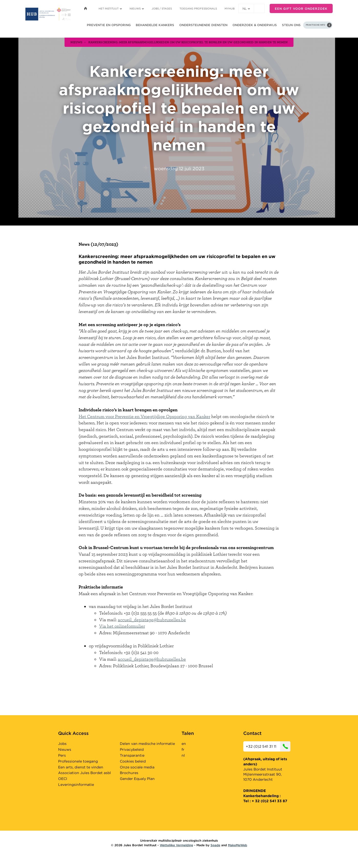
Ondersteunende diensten (203, 25)
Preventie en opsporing (109, 25)
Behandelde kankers (155, 25)
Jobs (62, 744)
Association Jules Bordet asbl (85, 773)
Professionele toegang (78, 761)
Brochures (129, 773)
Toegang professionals (198, 8)
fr (183, 749)
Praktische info (315, 25)
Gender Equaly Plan (137, 779)
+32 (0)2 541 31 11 (268, 746)
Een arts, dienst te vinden (81, 767)
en (184, 744)
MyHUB (230, 8)
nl (246, 9)
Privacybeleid (132, 749)
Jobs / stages (162, 8)
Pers (62, 755)
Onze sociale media (137, 767)
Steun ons (291, 25)
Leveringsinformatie (76, 785)
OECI (63, 779)
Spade (215, 845)
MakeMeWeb (238, 845)
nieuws (76, 42)
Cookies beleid (133, 761)
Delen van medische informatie (147, 744)
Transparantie (132, 755)
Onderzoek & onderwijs (255, 25)
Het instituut (110, 8)
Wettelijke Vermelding (176, 845)
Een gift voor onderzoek (301, 9)
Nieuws (137, 8)
